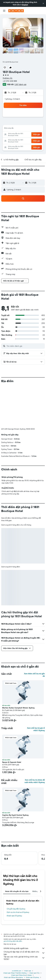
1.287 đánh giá (20, 84)
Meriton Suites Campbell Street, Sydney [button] (18, 708)
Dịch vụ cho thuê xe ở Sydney (18, 912)
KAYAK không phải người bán (24, 948)
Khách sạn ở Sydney (14, 916)
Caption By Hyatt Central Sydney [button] (15, 815)
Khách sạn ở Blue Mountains (13, 977)
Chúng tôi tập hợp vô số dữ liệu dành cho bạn (24, 953)
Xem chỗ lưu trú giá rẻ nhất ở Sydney (36, 729)
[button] (43, 3)
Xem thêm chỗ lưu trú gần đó (34, 675)
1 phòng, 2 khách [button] (12, 99)
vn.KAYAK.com (17, 971)
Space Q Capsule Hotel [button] (12, 762)
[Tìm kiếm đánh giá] (25, 346)
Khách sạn (28, 971)
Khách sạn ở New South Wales (22, 975)
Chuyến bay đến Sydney (16, 909)
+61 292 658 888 (10, 81)
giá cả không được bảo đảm (13, 941)
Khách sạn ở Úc (34, 973)
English (25, 5)
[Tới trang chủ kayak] (16, 11)
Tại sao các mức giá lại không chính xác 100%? (24, 958)
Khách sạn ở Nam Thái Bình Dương (15, 973)
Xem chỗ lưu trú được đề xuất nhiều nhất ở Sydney (35, 781)
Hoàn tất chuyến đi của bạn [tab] (17, 891)
